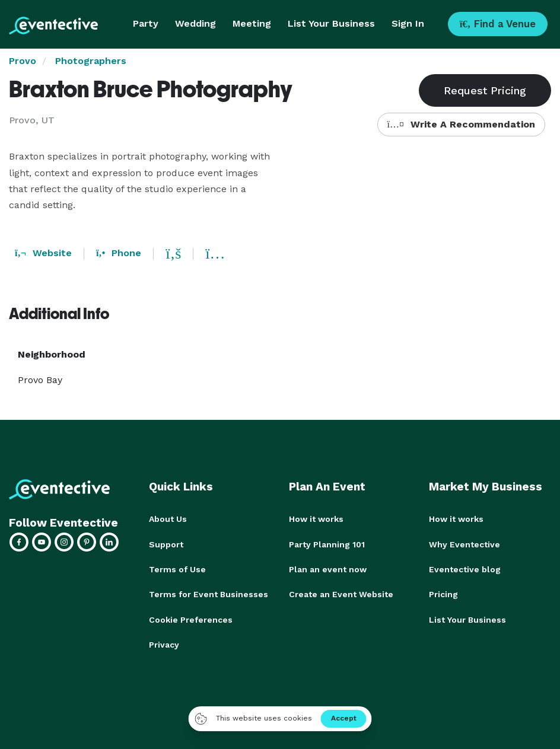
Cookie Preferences (191, 619)
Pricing (443, 594)
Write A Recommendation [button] (461, 124)
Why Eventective (464, 544)
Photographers (91, 61)
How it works (316, 519)
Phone (119, 253)
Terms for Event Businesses (209, 594)
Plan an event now (328, 569)
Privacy (164, 643)
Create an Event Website (341, 594)
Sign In (408, 23)
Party (146, 23)
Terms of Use (177, 569)
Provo (23, 61)
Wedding (195, 23)
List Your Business (331, 23)
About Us (168, 519)
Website (43, 253)
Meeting (252, 23)
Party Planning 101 (327, 544)
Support (166, 544)
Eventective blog (465, 569)
